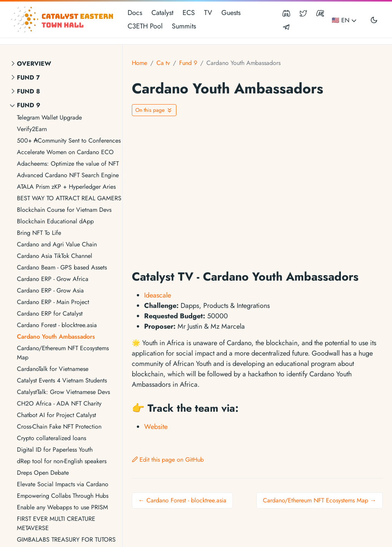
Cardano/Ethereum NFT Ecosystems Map (63, 353)
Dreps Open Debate (43, 473)
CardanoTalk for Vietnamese (53, 369)
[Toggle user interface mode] (374, 20)
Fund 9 (29, 105)
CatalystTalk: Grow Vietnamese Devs (63, 392)
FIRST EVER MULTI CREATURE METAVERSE (56, 523)
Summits (184, 26)
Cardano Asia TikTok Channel (55, 256)
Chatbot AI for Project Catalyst (56, 415)
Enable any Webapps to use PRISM (62, 507)
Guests (231, 13)
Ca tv (163, 63)
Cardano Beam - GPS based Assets (62, 267)
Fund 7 (28, 77)
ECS (189, 13)
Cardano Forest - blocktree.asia (57, 325)
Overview (34, 64)
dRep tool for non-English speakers (62, 461)
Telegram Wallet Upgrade (49, 117)
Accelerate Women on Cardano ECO (65, 152)
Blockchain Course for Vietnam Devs (64, 210)
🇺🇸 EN (345, 20)
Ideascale (158, 295)
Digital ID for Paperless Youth (55, 450)
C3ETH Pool (145, 26)
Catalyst (162, 13)
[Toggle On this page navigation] (154, 110)
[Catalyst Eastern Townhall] (63, 20)
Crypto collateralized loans (51, 438)
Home (140, 63)
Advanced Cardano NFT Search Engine (68, 175)
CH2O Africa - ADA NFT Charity (59, 403)
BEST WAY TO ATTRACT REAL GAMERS (69, 198)
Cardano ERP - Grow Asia (50, 290)
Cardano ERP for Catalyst (50, 313)
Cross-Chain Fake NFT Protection (59, 426)
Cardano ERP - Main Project (53, 302)
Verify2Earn (32, 129)
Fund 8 (28, 91)
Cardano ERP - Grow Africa (53, 279)
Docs (135, 13)
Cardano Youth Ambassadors (56, 337)
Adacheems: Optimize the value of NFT (68, 164)
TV (208, 13)
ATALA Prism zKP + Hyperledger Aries (66, 187)
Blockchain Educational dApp (55, 221)
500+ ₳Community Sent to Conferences (69, 140)
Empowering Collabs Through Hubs (63, 496)
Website (156, 427)
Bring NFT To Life (39, 233)
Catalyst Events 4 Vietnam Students (62, 380)
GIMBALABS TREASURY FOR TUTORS (66, 540)
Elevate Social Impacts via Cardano (63, 484)
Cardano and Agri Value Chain (57, 244)
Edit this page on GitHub (168, 460)
